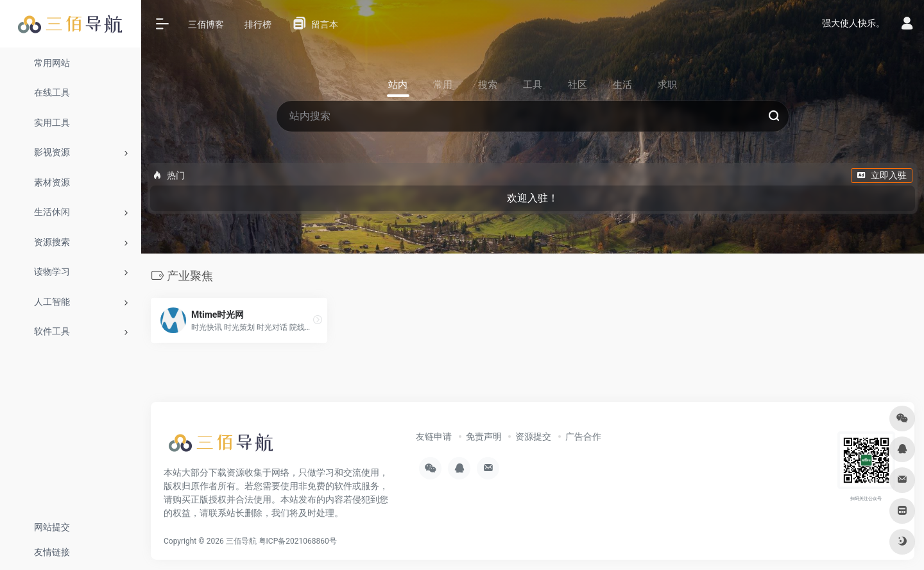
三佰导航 (241, 541)
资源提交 (533, 436)
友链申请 (434, 436)
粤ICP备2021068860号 (298, 541)
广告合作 (583, 436)
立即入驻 (882, 175)
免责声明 (484, 436)
